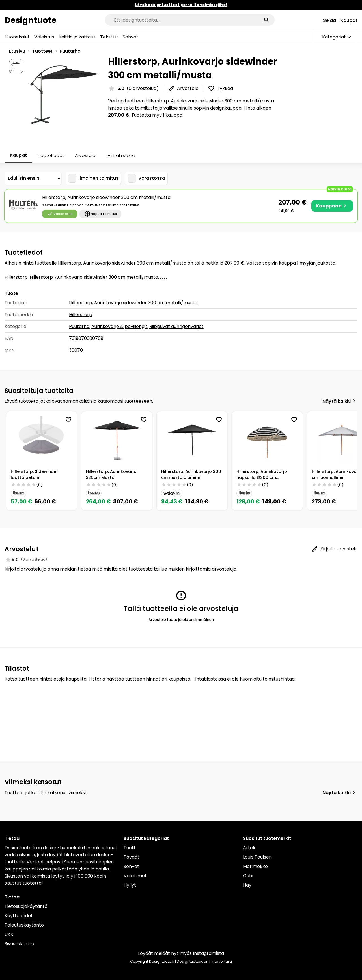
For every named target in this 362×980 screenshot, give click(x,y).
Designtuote (31, 20)
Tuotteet (42, 51)
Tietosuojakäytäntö (26, 906)
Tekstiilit (109, 37)
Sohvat (131, 37)
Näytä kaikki (340, 401)
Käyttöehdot (19, 916)
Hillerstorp (81, 315)
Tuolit (130, 848)
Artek (249, 848)
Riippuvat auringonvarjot (176, 326)
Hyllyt (130, 885)
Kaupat (349, 20)
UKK (9, 934)
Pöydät (132, 857)
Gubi (248, 876)
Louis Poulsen (257, 857)
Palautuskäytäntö (24, 925)
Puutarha (70, 51)
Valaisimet (135, 876)
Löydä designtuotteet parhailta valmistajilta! (181, 5)
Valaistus (44, 37)
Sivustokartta (19, 944)
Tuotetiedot (51, 156)
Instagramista (208, 953)
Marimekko (255, 866)
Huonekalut (17, 37)
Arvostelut (86, 156)
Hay (247, 885)
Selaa (329, 20)
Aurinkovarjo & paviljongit (119, 326)
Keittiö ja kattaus (77, 37)
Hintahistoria (121, 156)
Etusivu (17, 51)
